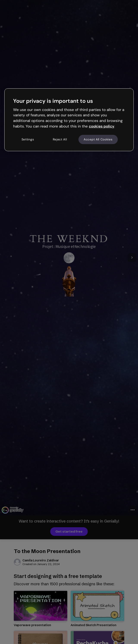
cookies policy (102, 126)
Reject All (60, 139)
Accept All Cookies (98, 139)
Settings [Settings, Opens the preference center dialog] (28, 139)
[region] (69, 120)
